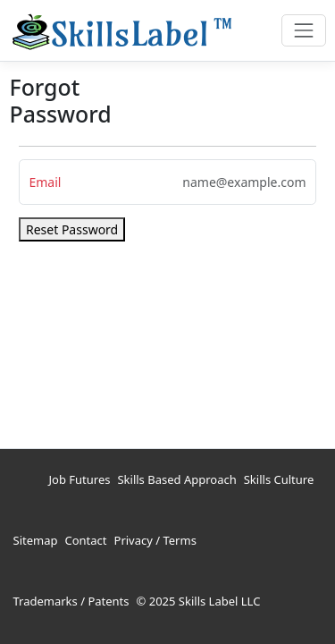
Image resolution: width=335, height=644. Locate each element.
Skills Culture (279, 479)
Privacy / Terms (155, 540)
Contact (85, 540)
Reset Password (72, 229)
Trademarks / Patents (71, 601)
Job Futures (80, 479)
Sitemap (36, 540)
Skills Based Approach (176, 479)
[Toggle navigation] (303, 30)
